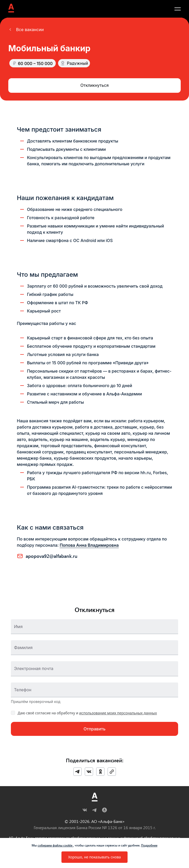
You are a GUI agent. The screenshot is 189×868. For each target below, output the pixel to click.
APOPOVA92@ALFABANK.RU (52, 556)
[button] (26, 30)
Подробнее (149, 845)
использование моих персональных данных (118, 713)
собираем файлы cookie (55, 845)
